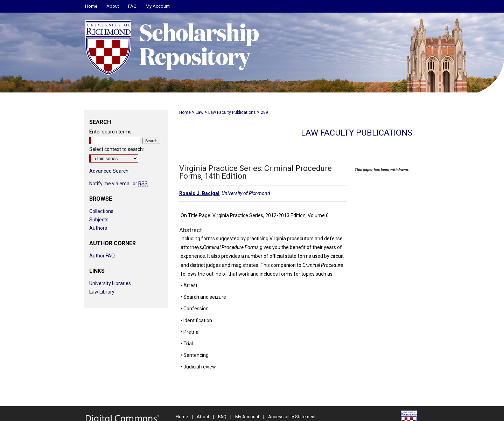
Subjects (99, 220)
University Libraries (110, 283)
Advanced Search (109, 171)
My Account (247, 417)
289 (264, 112)
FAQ (222, 417)
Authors (98, 228)
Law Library (102, 292)
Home (185, 112)
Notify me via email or (118, 184)
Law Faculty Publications (232, 112)
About (203, 417)
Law (199, 112)
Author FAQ (102, 256)
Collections (101, 211)
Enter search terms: (111, 132)
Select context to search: (117, 149)
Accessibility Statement (292, 417)
